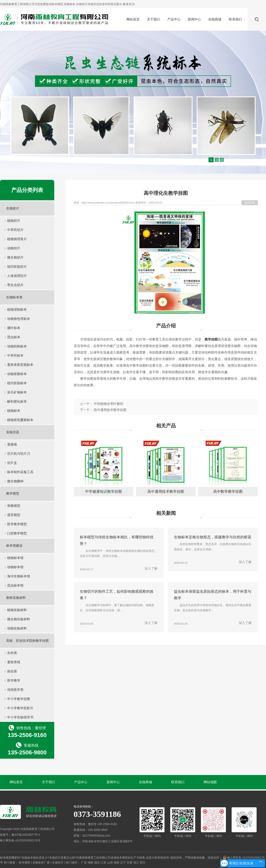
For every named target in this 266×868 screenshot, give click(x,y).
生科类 (12, 653)
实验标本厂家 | (42, 862)
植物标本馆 (15, 558)
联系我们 (235, 19)
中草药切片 (15, 230)
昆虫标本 (14, 337)
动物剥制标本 (17, 346)
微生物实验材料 (19, 619)
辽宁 (123, 862)
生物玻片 (13, 208)
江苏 (104, 862)
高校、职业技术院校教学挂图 (27, 641)
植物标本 (14, 411)
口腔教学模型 (17, 533)
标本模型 (57, 4)
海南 (116, 862)
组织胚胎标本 (17, 383)
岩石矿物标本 (17, 392)
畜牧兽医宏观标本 (20, 365)
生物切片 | (59, 862)
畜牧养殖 (14, 662)
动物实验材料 (17, 628)
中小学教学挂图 (19, 699)
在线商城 (215, 19)
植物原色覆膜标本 (20, 420)
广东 (84, 862)
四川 (143, 862)
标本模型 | (26, 862)
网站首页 (133, 19)
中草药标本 (15, 356)
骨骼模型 (14, 506)
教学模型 (13, 493)
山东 (110, 862)
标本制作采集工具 (20, 472)
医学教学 (14, 680)
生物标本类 (14, 297)
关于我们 (153, 19)
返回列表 (250, 203)
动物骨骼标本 (17, 374)
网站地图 (210, 782)
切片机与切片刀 (19, 454)
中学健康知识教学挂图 (104, 492)
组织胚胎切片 (17, 267)
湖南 (90, 862)
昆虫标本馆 (15, 585)
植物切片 (14, 221)
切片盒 (12, 463)
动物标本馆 (15, 567)
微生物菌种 (15, 481)
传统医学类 (15, 690)
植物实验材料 (17, 610)
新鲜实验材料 (16, 598)
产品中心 (174, 19)
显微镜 (12, 444)
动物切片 (14, 248)
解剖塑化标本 (17, 402)
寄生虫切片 (15, 285)
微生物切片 (15, 257)
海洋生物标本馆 (19, 576)
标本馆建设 (14, 546)
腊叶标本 (14, 328)
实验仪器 (13, 432)
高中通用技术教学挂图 (110, 410)
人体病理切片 (17, 276)
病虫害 (12, 671)
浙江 (136, 862)
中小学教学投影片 (20, 708)
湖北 (97, 862)
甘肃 (130, 862)
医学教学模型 (17, 524)
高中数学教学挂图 (228, 492)
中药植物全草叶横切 (108, 404)
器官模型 (14, 515)
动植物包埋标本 (19, 319)
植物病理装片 (17, 239)
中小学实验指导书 (20, 717)
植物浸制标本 (17, 310)
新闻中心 (194, 19)
